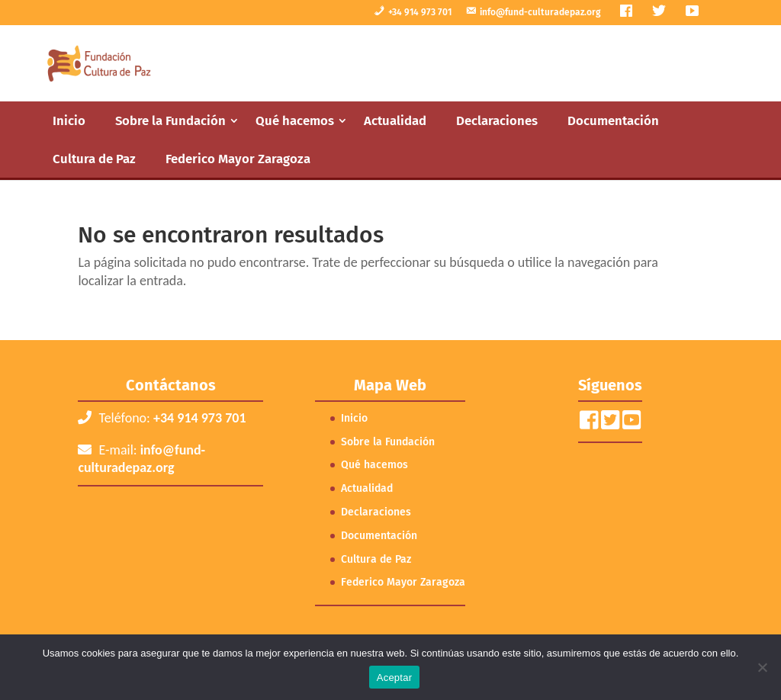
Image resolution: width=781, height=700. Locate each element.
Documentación (613, 120)
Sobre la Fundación (170, 120)
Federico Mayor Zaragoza (238, 159)
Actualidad (395, 120)
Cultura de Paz (94, 159)
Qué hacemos (295, 120)
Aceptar (395, 678)
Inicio (69, 120)
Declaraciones (497, 120)
